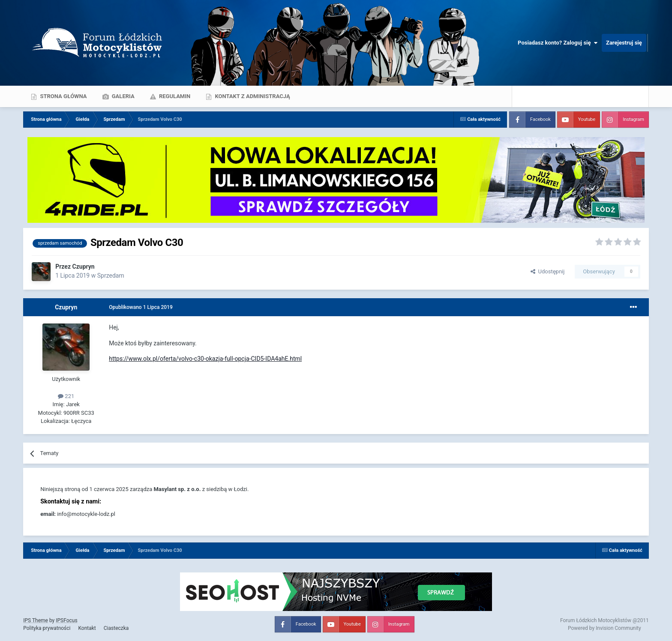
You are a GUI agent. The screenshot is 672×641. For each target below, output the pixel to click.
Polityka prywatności (47, 628)
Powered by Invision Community (604, 628)
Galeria (123, 96)
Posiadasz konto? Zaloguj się (558, 43)
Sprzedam (111, 276)
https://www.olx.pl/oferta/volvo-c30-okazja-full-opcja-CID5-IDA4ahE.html (205, 359)
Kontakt (87, 628)
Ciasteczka (116, 628)
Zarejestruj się (624, 43)
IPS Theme (36, 620)
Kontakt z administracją (252, 96)
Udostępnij (547, 271)
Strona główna (63, 96)
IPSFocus (66, 620)
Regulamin (174, 96)
